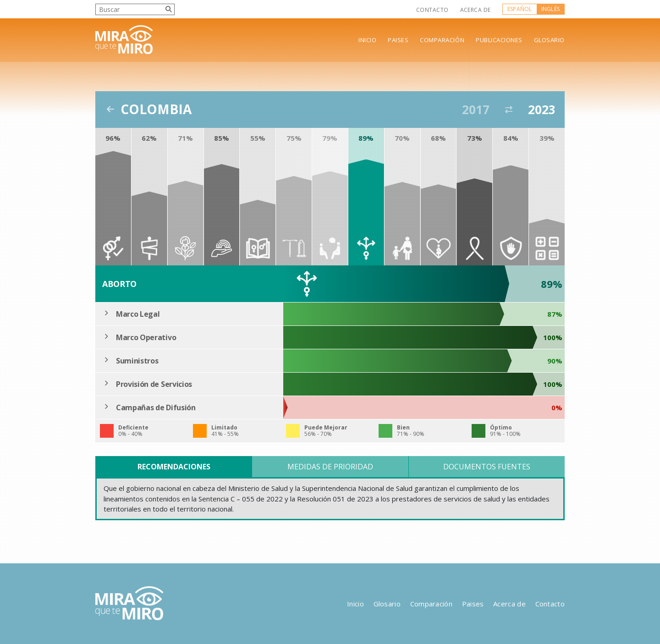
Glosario (549, 40)
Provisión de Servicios (154, 384)
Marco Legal (138, 314)
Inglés (550, 9)
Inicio (367, 40)
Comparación (442, 40)
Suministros (137, 361)
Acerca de (476, 10)
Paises (398, 40)
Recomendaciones (174, 467)
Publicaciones (499, 40)
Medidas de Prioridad (330, 467)
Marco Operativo (146, 337)
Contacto (432, 10)
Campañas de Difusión (156, 407)
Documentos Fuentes (487, 467)
